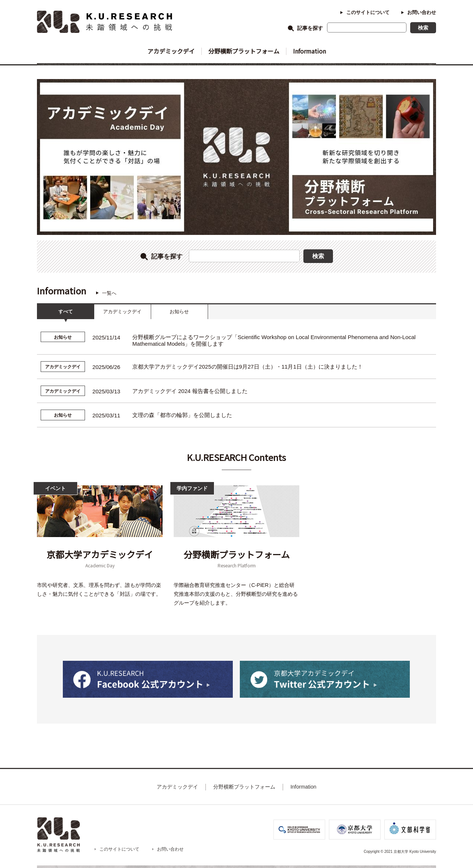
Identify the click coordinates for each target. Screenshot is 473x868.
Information (309, 51)
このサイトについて (368, 12)
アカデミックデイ (171, 51)
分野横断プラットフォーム (244, 51)
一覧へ (109, 293)
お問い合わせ (422, 12)
